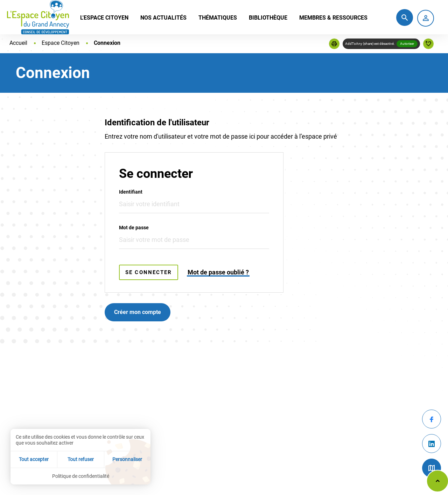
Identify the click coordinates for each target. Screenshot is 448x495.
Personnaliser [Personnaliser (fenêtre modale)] (127, 459)
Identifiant (131, 192)
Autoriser (407, 44)
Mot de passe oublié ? (218, 272)
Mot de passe (134, 228)
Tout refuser (81, 459)
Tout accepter (34, 459)
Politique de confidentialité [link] (81, 476)
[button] (334, 44)
